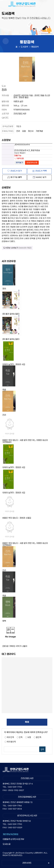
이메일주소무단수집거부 (13, 839)
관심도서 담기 (16, 171)
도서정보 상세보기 (17, 248)
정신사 (31, 131)
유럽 (24, 131)
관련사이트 (27, 863)
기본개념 (39, 131)
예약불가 (19, 163)
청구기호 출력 (16, 177)
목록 (27, 722)
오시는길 (7, 844)
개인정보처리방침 (10, 834)
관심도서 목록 (41, 171)
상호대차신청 (32, 163)
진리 (18, 131)
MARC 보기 (41, 177)
